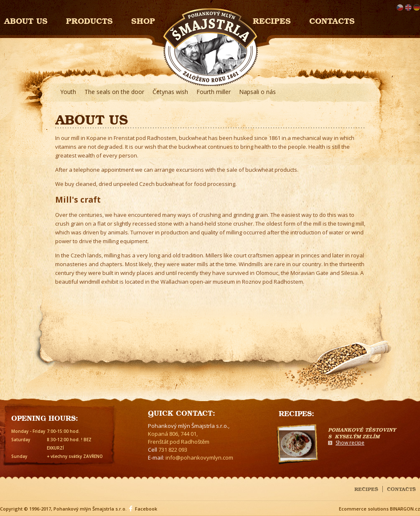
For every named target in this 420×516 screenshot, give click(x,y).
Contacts (332, 20)
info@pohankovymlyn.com (199, 458)
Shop (143, 20)
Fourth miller (214, 92)
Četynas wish (170, 92)
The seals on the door (114, 92)
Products (89, 20)
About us (26, 20)
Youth (68, 92)
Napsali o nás (257, 92)
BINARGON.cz (405, 509)
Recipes (272, 20)
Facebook (146, 509)
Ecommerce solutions (364, 509)
